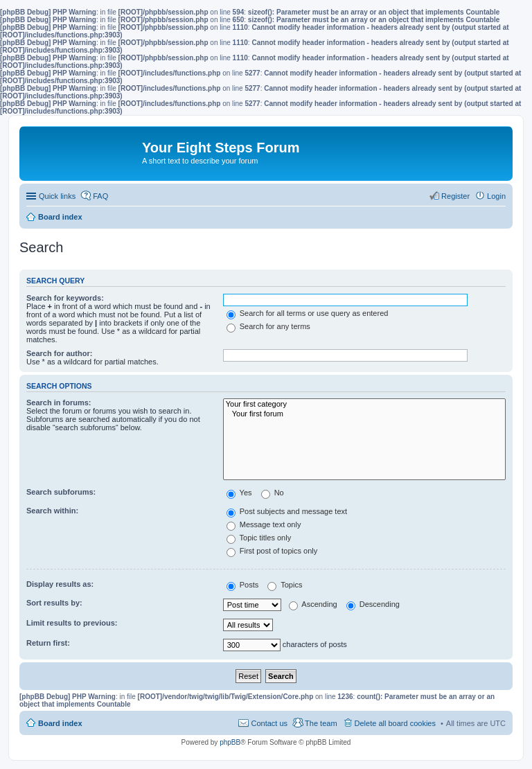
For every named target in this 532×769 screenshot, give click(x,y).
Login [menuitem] (496, 196)
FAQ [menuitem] (100, 196)
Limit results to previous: (72, 623)
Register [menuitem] (455, 196)
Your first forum (364, 414)
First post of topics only (272, 551)
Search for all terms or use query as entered (308, 313)
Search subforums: (61, 492)
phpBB (230, 742)
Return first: (48, 643)
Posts (243, 585)
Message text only (264, 524)
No (273, 493)
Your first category (364, 405)
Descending (373, 604)
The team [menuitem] (321, 723)
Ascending (313, 604)
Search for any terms (268, 326)
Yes (239, 493)
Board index (60, 723)
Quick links (57, 196)
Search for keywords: (65, 298)
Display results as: (60, 584)
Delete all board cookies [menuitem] (395, 723)
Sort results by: (54, 603)
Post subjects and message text (287, 511)
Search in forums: (59, 403)
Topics (285, 585)
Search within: (52, 511)
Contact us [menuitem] (269, 723)
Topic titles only (259, 538)
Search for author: (59, 353)
